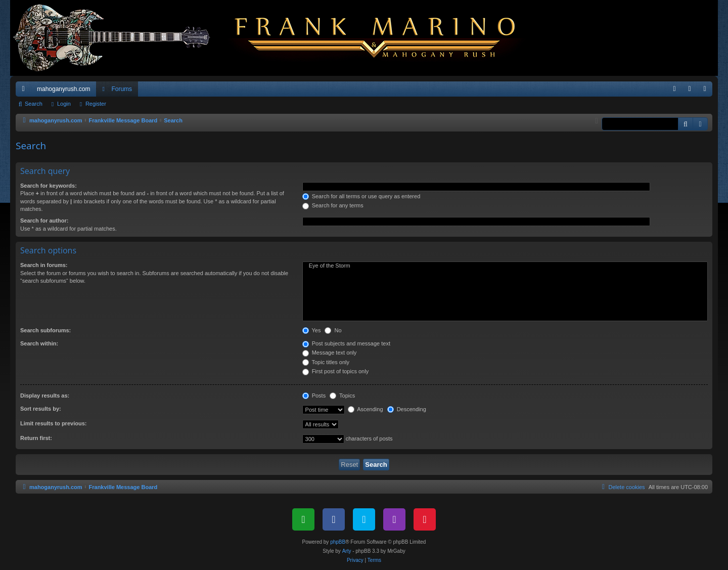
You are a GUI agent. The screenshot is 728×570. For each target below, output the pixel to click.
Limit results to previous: (53, 423)
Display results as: (45, 396)
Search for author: (44, 221)
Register (96, 104)
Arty (347, 551)
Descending (407, 409)
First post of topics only (336, 371)
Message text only (330, 353)
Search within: (39, 343)
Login (64, 104)
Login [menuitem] (692, 91)
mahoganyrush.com (63, 89)
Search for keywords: (49, 186)
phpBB (338, 542)
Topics (342, 396)
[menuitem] (674, 89)
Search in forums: (44, 265)
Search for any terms (333, 205)
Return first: (36, 438)
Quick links (25, 91)
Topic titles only (326, 362)
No (333, 330)
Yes (312, 330)
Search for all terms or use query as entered (361, 196)
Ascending (366, 409)
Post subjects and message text (346, 343)
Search (34, 104)
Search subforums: (45, 330)
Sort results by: (41, 409)
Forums (122, 89)
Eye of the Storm (505, 266)
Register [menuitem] (707, 91)
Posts (314, 396)
